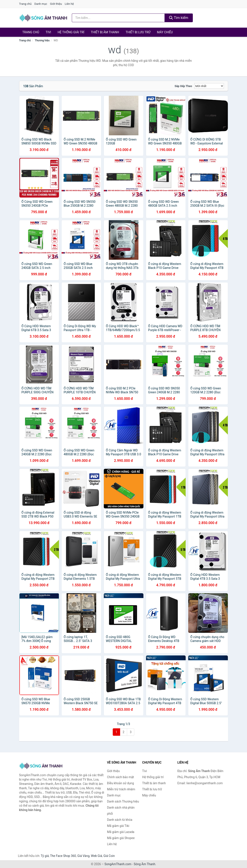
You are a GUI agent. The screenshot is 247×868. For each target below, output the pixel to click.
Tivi (48, 32)
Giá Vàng (83, 856)
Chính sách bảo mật (121, 777)
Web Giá (97, 856)
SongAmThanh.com (118, 864)
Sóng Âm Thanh (144, 864)
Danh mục (41, 4)
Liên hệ (69, 4)
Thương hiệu (42, 40)
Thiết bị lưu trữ (138, 32)
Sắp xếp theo (183, 86)
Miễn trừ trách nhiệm (121, 789)
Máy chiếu (165, 32)
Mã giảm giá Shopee (121, 838)
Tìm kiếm (179, 18)
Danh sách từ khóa (120, 820)
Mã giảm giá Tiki (118, 826)
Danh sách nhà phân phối (121, 811)
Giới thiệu (56, 4)
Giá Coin (109, 856)
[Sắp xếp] (209, 86)
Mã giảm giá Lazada (121, 832)
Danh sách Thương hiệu (123, 801)
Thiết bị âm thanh (105, 32)
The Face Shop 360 (63, 856)
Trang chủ (25, 4)
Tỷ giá (45, 856)
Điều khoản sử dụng (121, 783)
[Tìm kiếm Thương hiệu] (118, 18)
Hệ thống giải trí (71, 32)
